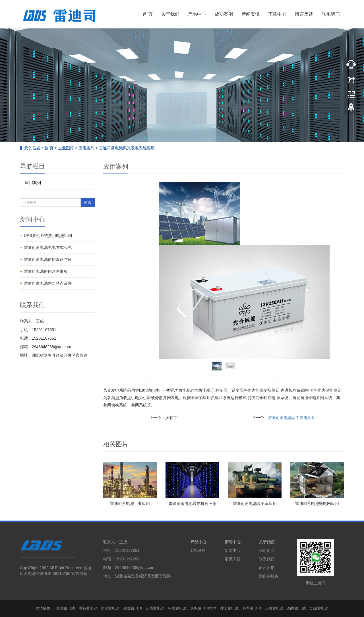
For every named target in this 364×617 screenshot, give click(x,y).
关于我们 (170, 14)
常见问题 (233, 559)
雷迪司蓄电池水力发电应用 (292, 418)
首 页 (148, 14)
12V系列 (198, 550)
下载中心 (277, 14)
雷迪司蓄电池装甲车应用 (255, 503)
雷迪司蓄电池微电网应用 (317, 503)
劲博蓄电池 (296, 608)
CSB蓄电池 (319, 608)
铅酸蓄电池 (177, 608)
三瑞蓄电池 (274, 608)
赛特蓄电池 (88, 608)
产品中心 (197, 14)
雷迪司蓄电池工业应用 (130, 503)
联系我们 (331, 14)
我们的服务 (269, 576)
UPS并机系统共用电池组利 (48, 236)
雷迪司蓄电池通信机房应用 (193, 503)
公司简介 (267, 550)
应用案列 (86, 148)
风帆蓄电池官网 (203, 608)
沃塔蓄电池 (155, 608)
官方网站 (79, 573)
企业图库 (66, 148)
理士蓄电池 (229, 608)
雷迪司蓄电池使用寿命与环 (48, 259)
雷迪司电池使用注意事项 (46, 271)
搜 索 (87, 203)
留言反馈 (304, 14)
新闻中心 (233, 542)
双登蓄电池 (66, 608)
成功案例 (224, 14)
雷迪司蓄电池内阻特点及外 (48, 283)
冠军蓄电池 (252, 608)
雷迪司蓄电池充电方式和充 (48, 247)
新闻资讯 (251, 14)
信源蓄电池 (110, 608)
